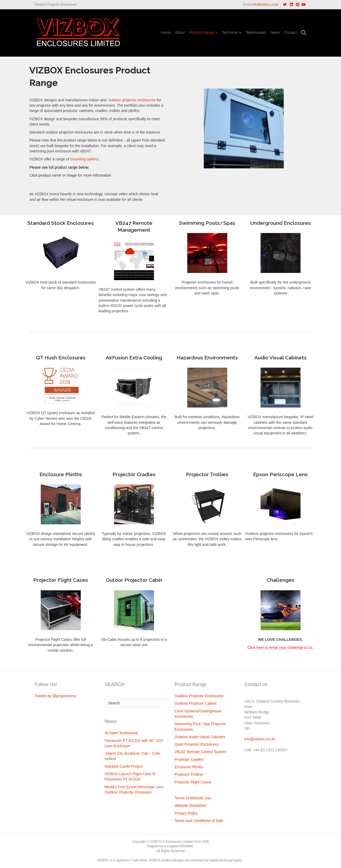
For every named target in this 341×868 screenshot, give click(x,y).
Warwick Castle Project (124, 766)
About (180, 32)
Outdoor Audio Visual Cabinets (200, 737)
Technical (230, 32)
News (275, 32)
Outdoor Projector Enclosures (199, 696)
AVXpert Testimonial (121, 733)
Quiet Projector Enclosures (197, 744)
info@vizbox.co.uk (265, 5)
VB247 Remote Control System (200, 752)
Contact (290, 32)
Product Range (202, 32)
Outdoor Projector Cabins (196, 703)
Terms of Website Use (193, 798)
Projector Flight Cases (193, 782)
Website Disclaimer (190, 805)
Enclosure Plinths (189, 767)
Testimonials (256, 32)
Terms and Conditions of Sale (199, 821)
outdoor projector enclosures (131, 100)
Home (166, 32)
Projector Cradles (189, 759)
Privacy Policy (186, 813)
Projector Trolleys (189, 774)
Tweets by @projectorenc (56, 696)
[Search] (303, 33)
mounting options (85, 159)
